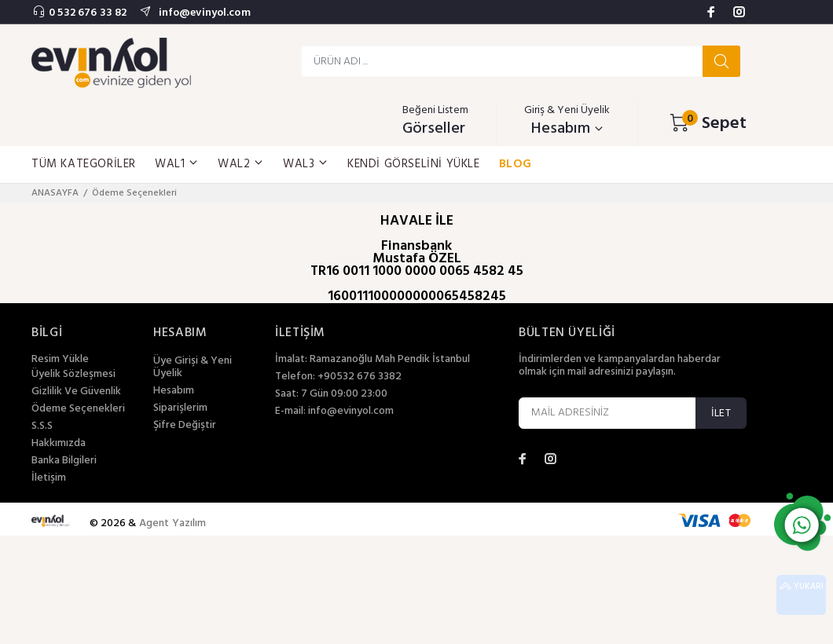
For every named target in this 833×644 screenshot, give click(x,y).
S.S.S (42, 426)
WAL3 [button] (306, 164)
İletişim (49, 478)
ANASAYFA (55, 193)
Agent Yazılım (173, 523)
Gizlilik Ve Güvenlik (76, 392)
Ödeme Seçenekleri (78, 409)
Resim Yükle (60, 359)
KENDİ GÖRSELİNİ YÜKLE (414, 164)
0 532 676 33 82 (88, 13)
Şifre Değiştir (185, 426)
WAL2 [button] (241, 164)
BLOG (516, 164)
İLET (721, 413)
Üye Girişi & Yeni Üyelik (193, 368)
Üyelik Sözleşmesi (73, 375)
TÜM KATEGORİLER (84, 164)
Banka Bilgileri (64, 461)
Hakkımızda (59, 444)
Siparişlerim (180, 408)
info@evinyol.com (203, 13)
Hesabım (174, 391)
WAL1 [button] (177, 164)
